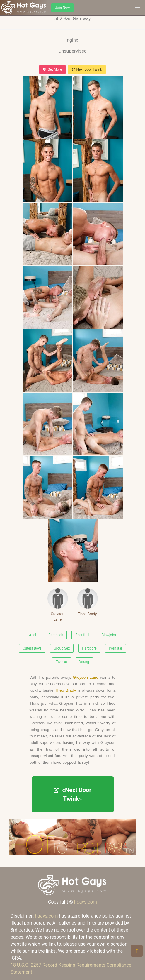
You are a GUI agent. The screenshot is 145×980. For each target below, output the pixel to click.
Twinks (62, 662)
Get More (52, 69)
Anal (33, 635)
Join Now (62, 8)
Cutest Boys (32, 648)
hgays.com (86, 902)
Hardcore (89, 648)
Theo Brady (88, 602)
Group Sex (62, 648)
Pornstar (116, 648)
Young (84, 662)
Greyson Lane (58, 605)
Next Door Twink (87, 69)
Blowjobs (109, 635)
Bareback (56, 635)
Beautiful (82, 635)
